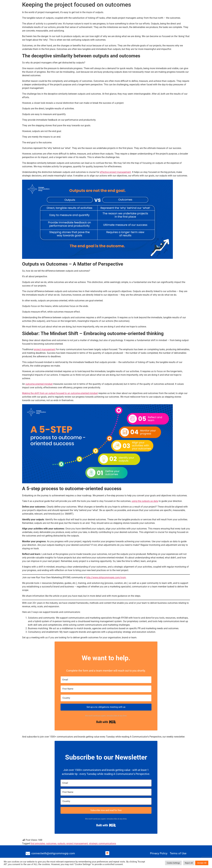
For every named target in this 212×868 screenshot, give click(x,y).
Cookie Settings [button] (173, 863)
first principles (38, 844)
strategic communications (102, 844)
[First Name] (106, 689)
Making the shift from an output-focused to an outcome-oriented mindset (60, 393)
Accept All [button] (202, 863)
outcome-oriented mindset (39, 384)
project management (45, 349)
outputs (61, 844)
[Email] (106, 680)
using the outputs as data (145, 501)
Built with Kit (106, 722)
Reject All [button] (189, 863)
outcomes (51, 844)
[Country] (106, 698)
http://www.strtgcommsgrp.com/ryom (106, 577)
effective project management (115, 172)
